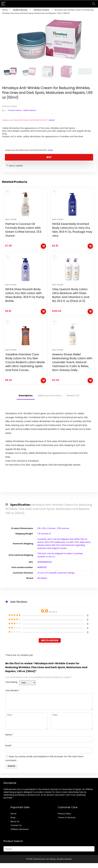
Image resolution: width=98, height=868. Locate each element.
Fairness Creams (41, 10)
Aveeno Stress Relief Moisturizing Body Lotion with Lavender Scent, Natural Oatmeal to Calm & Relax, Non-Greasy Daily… (72, 367)
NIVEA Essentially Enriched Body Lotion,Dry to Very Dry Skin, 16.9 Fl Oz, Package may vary (72, 231)
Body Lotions (11, 221)
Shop (13, 822)
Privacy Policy (64, 818)
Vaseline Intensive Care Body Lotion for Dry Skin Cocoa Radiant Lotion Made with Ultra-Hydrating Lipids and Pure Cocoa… (25, 367)
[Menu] (3, 4)
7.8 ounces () (44, 539)
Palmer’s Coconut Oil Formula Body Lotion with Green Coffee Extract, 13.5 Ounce (23, 231)
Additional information (50, 400)
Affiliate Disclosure (20, 834)
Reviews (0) (73, 400)
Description (26, 400)
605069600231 (45, 567)
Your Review (12, 695)
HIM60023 (42, 572)
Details (51, 120)
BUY (49, 157)
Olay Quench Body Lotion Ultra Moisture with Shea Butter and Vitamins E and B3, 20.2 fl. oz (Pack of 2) (71, 298)
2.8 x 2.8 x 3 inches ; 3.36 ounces (53, 533)
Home (5, 10)
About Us (15, 826)
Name (9, 740)
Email (9, 750)
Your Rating (11, 687)
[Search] (94, 4)
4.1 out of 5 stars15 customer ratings (56, 578)
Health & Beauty (20, 10)
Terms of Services (67, 822)
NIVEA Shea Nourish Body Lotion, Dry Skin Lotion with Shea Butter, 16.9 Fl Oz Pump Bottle (25, 298)
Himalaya (42, 583)
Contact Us (16, 830)
